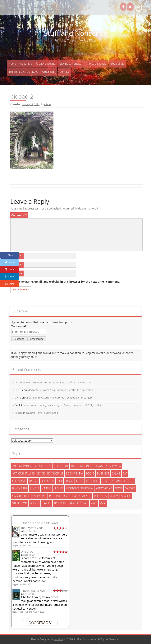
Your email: (19, 326)
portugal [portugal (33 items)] (63, 496)
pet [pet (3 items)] (51, 496)
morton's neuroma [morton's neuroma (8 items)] (79, 488)
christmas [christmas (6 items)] (19, 481)
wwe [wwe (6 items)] (94, 503)
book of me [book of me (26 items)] (55, 473)
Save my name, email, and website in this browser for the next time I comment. (67, 282)
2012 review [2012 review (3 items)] (113, 466)
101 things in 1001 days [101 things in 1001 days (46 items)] (87, 466)
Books (50, 7)
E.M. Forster (29, 594)
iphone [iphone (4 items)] (129, 481)
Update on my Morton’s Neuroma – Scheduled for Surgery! (59, 398)
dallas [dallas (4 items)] (34, 481)
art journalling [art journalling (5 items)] (23, 473)
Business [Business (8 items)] (103, 473)
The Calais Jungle (96, 64)
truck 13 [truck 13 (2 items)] (60, 503)
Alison (48, 104)
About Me (26, 64)
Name (16, 256)
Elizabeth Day (29, 555)
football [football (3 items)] (92, 481)
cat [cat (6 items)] (125, 473)
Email (16, 265)
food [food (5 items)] (80, 481)
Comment (19, 215)
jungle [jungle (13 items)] (35, 488)
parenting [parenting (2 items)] (39, 496)
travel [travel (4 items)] (47, 503)
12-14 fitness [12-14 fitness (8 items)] (42, 466)
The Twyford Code (32, 528)
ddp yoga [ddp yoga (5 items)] (48, 481)
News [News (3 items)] (119, 488)
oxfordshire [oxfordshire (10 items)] (21, 496)
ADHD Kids (37, 7)
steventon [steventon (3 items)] (20, 503)
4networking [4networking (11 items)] (22, 466)
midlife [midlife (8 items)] (58, 488)
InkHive (59, 639)
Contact (64, 72)
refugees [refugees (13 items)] (100, 496)
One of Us (27, 551)
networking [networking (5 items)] (104, 488)
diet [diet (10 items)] (59, 481)
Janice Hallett (29, 531)
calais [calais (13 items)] (116, 473)
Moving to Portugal (71, 64)
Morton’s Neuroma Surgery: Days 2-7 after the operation (59, 382)
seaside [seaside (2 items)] (126, 496)
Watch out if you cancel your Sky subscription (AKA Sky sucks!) (66, 405)
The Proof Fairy (19, 7)
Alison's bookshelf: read (40, 523)
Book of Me (117, 64)
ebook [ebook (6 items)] (69, 481)
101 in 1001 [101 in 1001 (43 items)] (61, 466)
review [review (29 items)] (114, 496)
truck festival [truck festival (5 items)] (78, 503)
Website (17, 273)
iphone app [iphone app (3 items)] (20, 488)
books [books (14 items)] (90, 473)
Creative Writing (46, 64)
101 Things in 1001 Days (23, 72)
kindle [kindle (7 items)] (46, 488)
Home (12, 64)
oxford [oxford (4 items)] (130, 488)
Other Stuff (49, 72)
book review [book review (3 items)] (74, 473)
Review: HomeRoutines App (42, 413)
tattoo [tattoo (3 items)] (34, 503)
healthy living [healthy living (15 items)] (112, 481)
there (18, 398)
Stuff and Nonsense (75, 33)
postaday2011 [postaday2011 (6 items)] (82, 496)
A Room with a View (33, 591)
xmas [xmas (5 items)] (103, 503)
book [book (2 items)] (41, 473)
